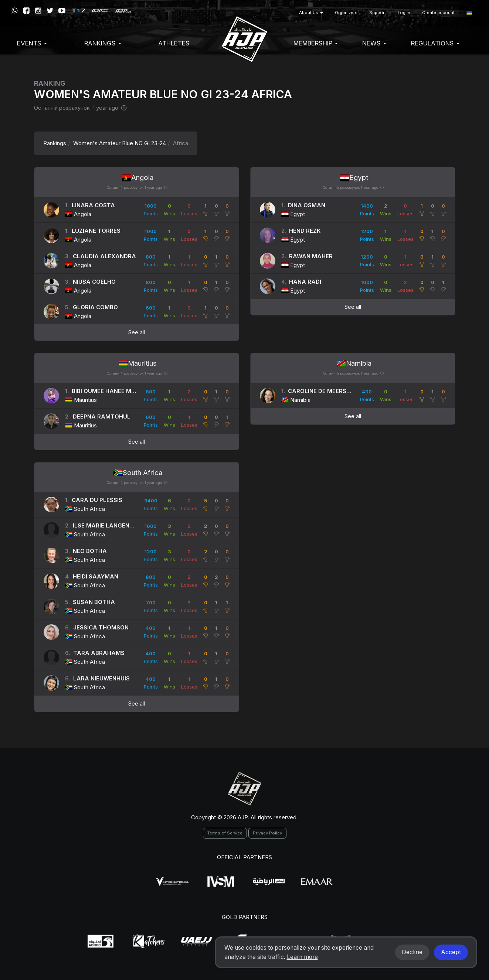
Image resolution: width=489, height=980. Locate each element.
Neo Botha (90, 551)
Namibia (354, 363)
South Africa (138, 473)
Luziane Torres (96, 231)
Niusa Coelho (94, 282)
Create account (438, 13)
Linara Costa (93, 205)
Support (378, 13)
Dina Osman (307, 205)
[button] (469, 13)
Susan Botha (94, 602)
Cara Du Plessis (97, 500)
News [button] (374, 43)
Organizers (346, 13)
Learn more (302, 957)
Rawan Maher (311, 256)
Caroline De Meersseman (327, 391)
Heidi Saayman (96, 576)
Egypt (354, 177)
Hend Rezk (305, 231)
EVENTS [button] (32, 43)
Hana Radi (305, 282)
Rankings (55, 143)
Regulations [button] (435, 43)
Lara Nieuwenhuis (101, 678)
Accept (451, 952)
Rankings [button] (103, 43)
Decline (412, 952)
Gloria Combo (95, 307)
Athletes (174, 43)
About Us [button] (311, 13)
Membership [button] (316, 43)
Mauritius (138, 363)
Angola (138, 177)
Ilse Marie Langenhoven (111, 525)
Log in (404, 13)
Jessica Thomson (101, 627)
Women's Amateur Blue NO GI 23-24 (120, 143)
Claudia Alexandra (104, 256)
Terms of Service (225, 833)
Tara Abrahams (99, 653)
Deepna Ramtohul (102, 416)
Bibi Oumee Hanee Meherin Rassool (126, 391)
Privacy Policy (267, 833)
